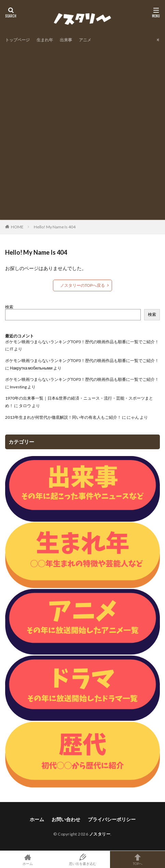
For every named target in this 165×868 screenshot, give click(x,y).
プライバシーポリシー (112, 819)
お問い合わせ (66, 819)
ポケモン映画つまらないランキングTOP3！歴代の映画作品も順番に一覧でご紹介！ (82, 342)
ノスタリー (100, 834)
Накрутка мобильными (31, 368)
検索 (9, 307)
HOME (17, 227)
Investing (18, 387)
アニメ (85, 40)
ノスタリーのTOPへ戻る (82, 285)
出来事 (66, 40)
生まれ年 (45, 40)
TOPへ (137, 859)
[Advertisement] (82, 130)
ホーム (37, 819)
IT (12, 349)
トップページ (17, 40)
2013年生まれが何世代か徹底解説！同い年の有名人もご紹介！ (63, 417)
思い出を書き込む (82, 859)
